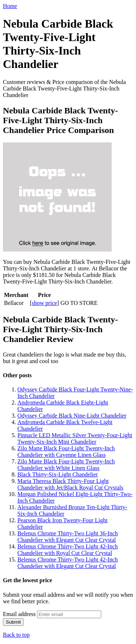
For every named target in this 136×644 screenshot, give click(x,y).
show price (45, 303)
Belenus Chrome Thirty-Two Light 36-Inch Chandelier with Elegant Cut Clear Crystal (68, 537)
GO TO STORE (79, 303)
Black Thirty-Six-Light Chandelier (58, 474)
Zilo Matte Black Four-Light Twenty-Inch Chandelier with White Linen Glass (66, 465)
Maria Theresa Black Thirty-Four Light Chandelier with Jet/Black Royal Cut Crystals (70, 484)
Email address (19, 614)
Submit (13, 622)
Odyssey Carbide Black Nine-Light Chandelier (72, 416)
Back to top (16, 635)
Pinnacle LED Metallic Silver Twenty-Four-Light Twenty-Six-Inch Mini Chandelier (75, 438)
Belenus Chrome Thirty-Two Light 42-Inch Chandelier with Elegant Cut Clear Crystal (68, 563)
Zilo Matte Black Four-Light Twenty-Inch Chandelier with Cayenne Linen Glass (66, 452)
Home (10, 6)
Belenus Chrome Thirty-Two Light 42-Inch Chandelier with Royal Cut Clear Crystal (68, 550)
